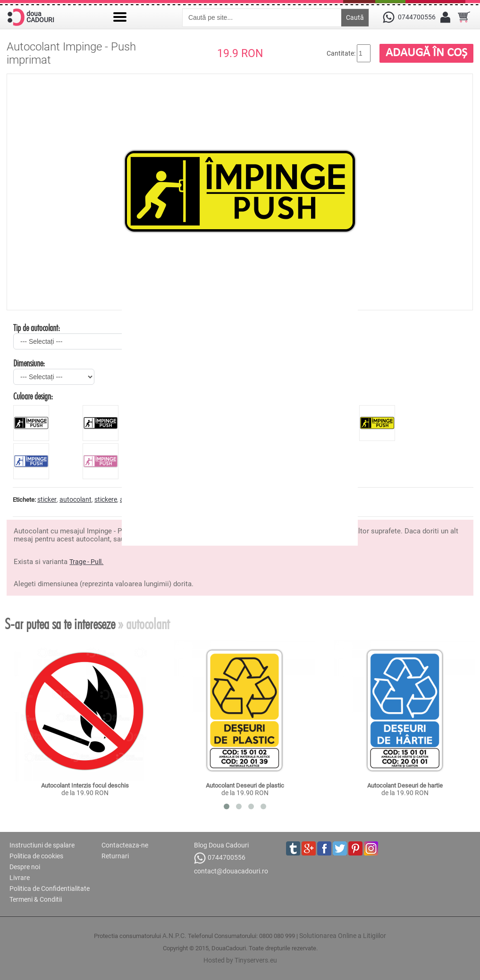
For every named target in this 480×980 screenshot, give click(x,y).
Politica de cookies (36, 856)
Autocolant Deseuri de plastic (245, 785)
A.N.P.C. (174, 936)
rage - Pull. (88, 562)
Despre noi (25, 867)
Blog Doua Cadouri (221, 845)
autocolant (76, 499)
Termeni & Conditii (36, 899)
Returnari (115, 856)
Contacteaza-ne (125, 845)
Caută (355, 17)
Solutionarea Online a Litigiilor (343, 936)
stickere (106, 499)
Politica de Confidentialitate (50, 889)
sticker (47, 499)
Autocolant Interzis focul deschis (85, 785)
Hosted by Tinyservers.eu (240, 960)
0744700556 (220, 858)
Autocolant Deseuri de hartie (405, 785)
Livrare (20, 878)
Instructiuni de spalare (42, 845)
